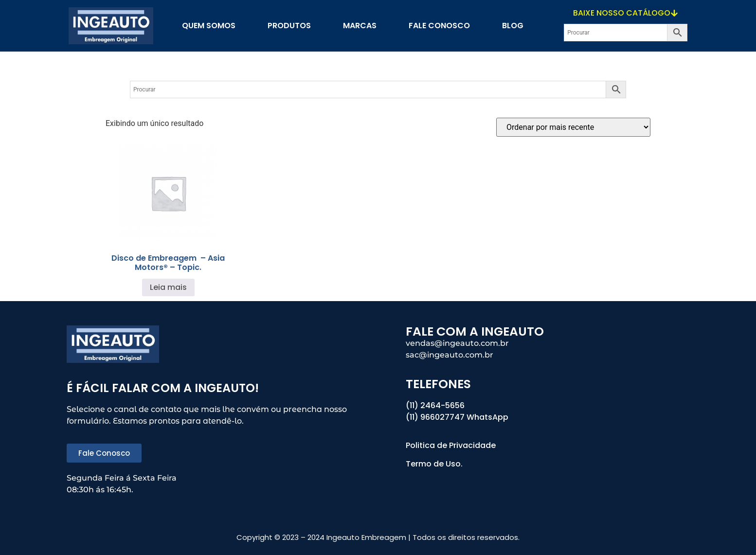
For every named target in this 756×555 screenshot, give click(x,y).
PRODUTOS (289, 26)
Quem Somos (209, 26)
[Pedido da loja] (573, 127)
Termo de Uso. (434, 464)
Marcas (360, 26)
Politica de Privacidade (452, 445)
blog (513, 26)
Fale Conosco (439, 26)
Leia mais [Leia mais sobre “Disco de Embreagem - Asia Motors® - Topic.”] (168, 287)
